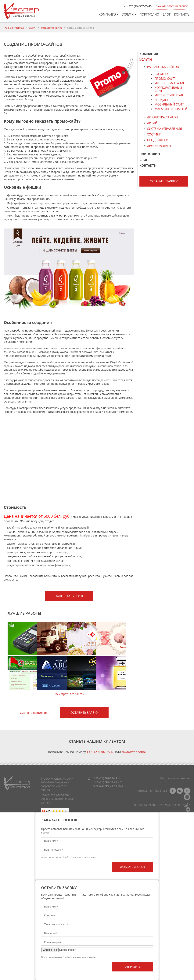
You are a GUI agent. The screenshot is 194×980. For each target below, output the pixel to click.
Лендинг (162, 100)
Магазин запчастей (171, 109)
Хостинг (154, 134)
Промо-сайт (165, 79)
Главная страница (14, 28)
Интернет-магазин (170, 83)
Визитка (162, 74)
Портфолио (149, 14)
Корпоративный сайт (168, 89)
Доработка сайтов (162, 117)
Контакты (182, 14)
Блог (167, 14)
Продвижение (159, 140)
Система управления (165, 129)
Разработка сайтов (52, 28)
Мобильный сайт (169, 105)
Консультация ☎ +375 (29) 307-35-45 (157, 805)
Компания (109, 14)
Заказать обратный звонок (172, 6)
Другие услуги (159, 146)
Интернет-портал (169, 96)
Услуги (129, 14)
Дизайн (153, 123)
